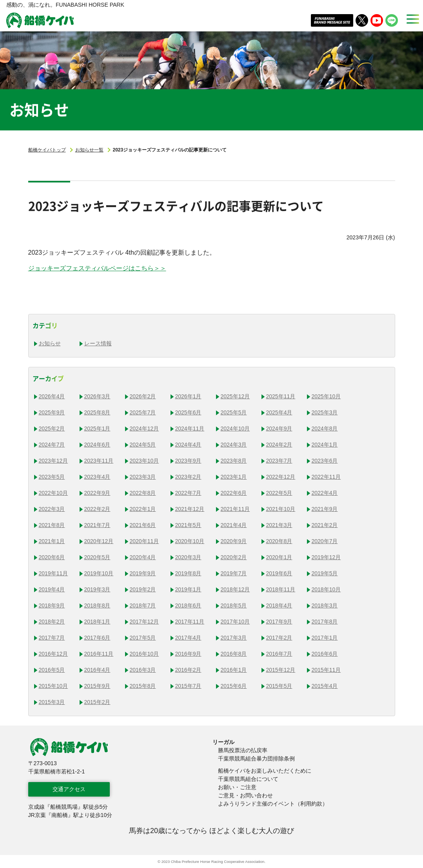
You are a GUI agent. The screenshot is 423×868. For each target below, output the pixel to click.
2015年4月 (325, 686)
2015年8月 (143, 686)
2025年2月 (52, 429)
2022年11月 (326, 477)
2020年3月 (188, 557)
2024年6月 (97, 445)
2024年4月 (188, 445)
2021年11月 (235, 509)
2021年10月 (281, 509)
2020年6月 (52, 557)
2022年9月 (97, 493)
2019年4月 (52, 589)
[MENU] (410, 19)
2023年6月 (325, 461)
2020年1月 (279, 557)
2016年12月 (54, 654)
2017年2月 (279, 638)
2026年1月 (188, 396)
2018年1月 (97, 622)
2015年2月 (97, 702)
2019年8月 (188, 573)
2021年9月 (325, 509)
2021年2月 (325, 525)
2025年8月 (97, 412)
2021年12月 (190, 509)
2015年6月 (234, 686)
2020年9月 (234, 541)
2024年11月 (190, 429)
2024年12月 (144, 429)
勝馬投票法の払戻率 (243, 750)
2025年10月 (326, 396)
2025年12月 (235, 396)
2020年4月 (143, 557)
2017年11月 (190, 622)
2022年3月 (52, 509)
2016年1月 (234, 670)
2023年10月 (144, 461)
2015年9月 (97, 686)
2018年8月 (97, 605)
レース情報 (98, 343)
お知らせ (50, 343)
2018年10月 (326, 589)
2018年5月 (234, 605)
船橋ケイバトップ (47, 150)
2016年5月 (52, 670)
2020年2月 (234, 557)
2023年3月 (143, 477)
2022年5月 (279, 493)
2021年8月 (52, 525)
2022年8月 (143, 493)
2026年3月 (97, 396)
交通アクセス (69, 789)
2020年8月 (279, 541)
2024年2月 (279, 445)
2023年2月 (188, 477)
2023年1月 (234, 477)
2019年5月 (325, 573)
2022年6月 (234, 493)
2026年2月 (143, 396)
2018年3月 (325, 605)
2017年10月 (235, 622)
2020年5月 (97, 557)
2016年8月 (234, 654)
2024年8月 (325, 429)
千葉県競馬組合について (248, 779)
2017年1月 (325, 638)
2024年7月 (52, 445)
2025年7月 (143, 412)
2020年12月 (99, 541)
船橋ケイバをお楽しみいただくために (265, 771)
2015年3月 (52, 702)
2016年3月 (143, 670)
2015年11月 (326, 670)
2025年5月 (234, 412)
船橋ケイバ (40, 20)
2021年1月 (52, 541)
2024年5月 (143, 445)
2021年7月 (97, 525)
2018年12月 (235, 589)
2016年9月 (188, 654)
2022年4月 (325, 493)
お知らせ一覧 (89, 150)
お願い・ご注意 (237, 787)
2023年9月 (188, 461)
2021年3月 (279, 525)
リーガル (223, 742)
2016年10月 (144, 654)
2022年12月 (281, 477)
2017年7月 (52, 638)
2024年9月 (279, 429)
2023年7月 (279, 461)
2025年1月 (97, 429)
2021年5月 (188, 525)
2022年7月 (188, 493)
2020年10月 (190, 541)
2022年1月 (143, 509)
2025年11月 (281, 396)
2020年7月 (325, 541)
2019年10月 (99, 573)
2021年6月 (143, 525)
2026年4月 (52, 396)
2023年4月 (97, 477)
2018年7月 (143, 605)
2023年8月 (234, 461)
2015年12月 (281, 670)
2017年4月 (188, 638)
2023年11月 (99, 461)
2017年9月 (279, 622)
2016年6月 (325, 654)
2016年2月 (188, 670)
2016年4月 (97, 670)
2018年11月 (281, 589)
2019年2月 (143, 589)
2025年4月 (279, 412)
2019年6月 (279, 573)
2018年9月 (52, 605)
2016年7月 (279, 654)
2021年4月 (234, 525)
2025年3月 (325, 412)
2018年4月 (279, 605)
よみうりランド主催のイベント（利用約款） (273, 804)
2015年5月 (279, 686)
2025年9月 (52, 412)
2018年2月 (52, 622)
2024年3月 (234, 445)
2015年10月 (54, 686)
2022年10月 (54, 493)
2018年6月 (188, 605)
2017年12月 (144, 622)
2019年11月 (54, 573)
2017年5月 (143, 638)
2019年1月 (188, 589)
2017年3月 (234, 638)
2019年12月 (326, 557)
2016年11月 (99, 654)
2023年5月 (52, 477)
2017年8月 (325, 622)
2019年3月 (97, 589)
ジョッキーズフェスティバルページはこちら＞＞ (97, 268)
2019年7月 (234, 573)
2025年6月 (188, 412)
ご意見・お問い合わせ (245, 795)
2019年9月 (143, 573)
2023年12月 (54, 461)
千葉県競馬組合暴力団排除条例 (256, 759)
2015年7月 (188, 686)
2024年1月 (325, 445)
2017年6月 (97, 638)
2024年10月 (235, 429)
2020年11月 (144, 541)
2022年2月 (97, 509)
